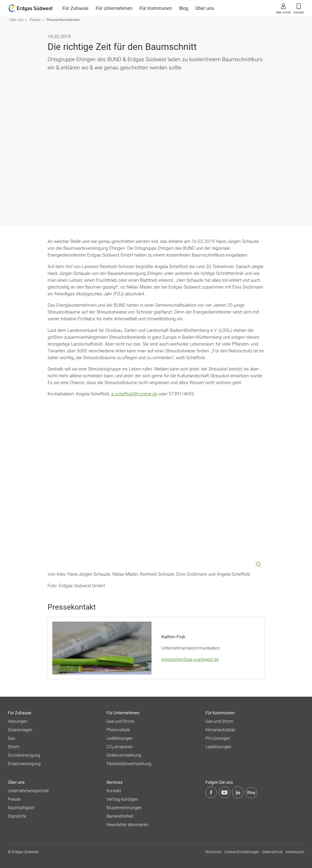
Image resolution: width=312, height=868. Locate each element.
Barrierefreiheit (120, 816)
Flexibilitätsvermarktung (129, 764)
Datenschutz (272, 852)
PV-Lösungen (218, 738)
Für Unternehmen (114, 8)
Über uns (205, 8)
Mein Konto (283, 8)
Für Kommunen (156, 8)
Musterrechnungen (124, 808)
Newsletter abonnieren (127, 825)
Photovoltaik (118, 730)
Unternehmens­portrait (28, 791)
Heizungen (18, 721)
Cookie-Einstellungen (242, 852)
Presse (35, 20)
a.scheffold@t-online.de (134, 394)
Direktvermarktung (124, 755)
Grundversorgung (24, 755)
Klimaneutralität (220, 730)
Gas (11, 738)
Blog (184, 8)
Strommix (213, 852)
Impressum (295, 852)
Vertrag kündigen (122, 799)
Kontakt (299, 8)
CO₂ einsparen (120, 747)
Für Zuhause (76, 8)
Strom (14, 747)
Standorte (17, 816)
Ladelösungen (119, 738)
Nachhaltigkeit (21, 808)
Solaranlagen (20, 730)
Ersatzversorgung (24, 764)
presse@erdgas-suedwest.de (190, 659)
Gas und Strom (120, 721)
